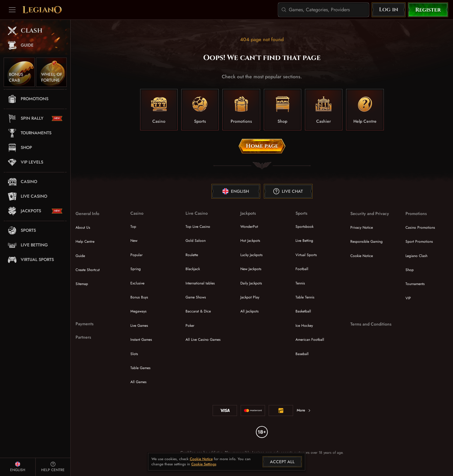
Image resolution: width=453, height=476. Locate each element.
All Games (138, 382)
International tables (200, 283)
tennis (300, 283)
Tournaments (415, 284)
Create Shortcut (88, 270)
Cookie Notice (362, 256)
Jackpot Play (250, 297)
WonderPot (249, 227)
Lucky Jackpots (251, 255)
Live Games (139, 326)
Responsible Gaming (366, 242)
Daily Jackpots (251, 283)
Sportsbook (304, 227)
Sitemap (82, 284)
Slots (134, 354)
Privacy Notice (362, 227)
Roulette (192, 255)
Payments (85, 324)
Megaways (138, 311)
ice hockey (304, 326)
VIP (408, 298)
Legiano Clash (416, 256)
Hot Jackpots (250, 241)
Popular (136, 255)
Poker (190, 326)
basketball (303, 311)
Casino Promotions (420, 227)
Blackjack (193, 269)
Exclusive (137, 283)
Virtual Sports (306, 255)
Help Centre (85, 242)
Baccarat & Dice (198, 311)
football (302, 269)
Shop (410, 270)
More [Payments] (304, 410)
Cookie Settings (204, 464)
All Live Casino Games (203, 340)
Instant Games (141, 340)
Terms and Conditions (371, 324)
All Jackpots (250, 311)
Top (133, 227)
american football (310, 340)
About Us (83, 227)
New (134, 241)
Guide (80, 256)
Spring (136, 269)
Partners (83, 337)
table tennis (305, 297)
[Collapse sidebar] (12, 10)
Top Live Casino (198, 227)
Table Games (140, 368)
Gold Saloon (196, 241)
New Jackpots (251, 269)
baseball (302, 354)
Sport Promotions (419, 242)
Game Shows (196, 297)
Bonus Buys (139, 297)
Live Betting (304, 241)
